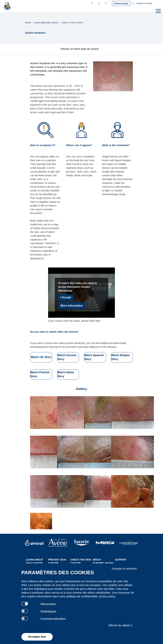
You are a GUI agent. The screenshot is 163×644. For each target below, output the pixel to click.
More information (72, 306)
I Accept (66, 297)
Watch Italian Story (66, 374)
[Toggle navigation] (158, 11)
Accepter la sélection (124, 569)
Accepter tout (37, 637)
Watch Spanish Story (94, 357)
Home (28, 23)
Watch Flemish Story (40, 374)
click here (95, 321)
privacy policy (107, 596)
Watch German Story (67, 357)
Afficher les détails (120, 625)
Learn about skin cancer (46, 23)
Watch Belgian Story (121, 357)
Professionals (121, 4)
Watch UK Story (41, 357)
